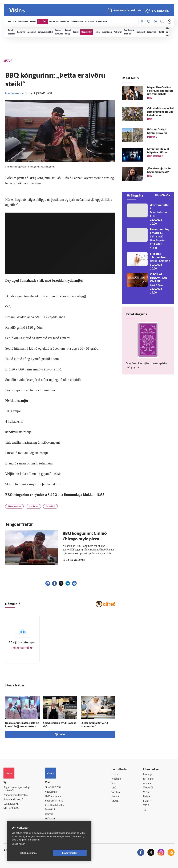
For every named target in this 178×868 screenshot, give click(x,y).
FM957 (147, 801)
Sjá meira (60, 735)
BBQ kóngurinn (14, 507)
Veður (146, 792)
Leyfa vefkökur (70, 853)
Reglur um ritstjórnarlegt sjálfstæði (17, 789)
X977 (146, 806)
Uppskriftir (33, 507)
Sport (114, 783)
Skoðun (116, 792)
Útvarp (115, 801)
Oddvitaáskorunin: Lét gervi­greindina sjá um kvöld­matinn (160, 112)
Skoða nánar (18, 844)
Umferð (49, 814)
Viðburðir (148, 788)
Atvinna (147, 783)
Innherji (147, 774)
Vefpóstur (50, 819)
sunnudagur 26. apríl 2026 (127, 11)
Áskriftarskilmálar (54, 805)
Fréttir (115, 774)
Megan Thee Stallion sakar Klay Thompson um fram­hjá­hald (160, 91)
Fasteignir (148, 779)
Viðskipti (116, 779)
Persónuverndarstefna (16, 795)
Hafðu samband (54, 797)
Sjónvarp (116, 797)
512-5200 (55, 787)
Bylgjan (147, 797)
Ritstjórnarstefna (54, 801)
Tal (145, 810)
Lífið (114, 788)
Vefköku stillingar (29, 853)
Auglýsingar (51, 792)
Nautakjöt (50, 507)
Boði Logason (13, 94)
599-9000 (14, 808)
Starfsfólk (50, 810)
